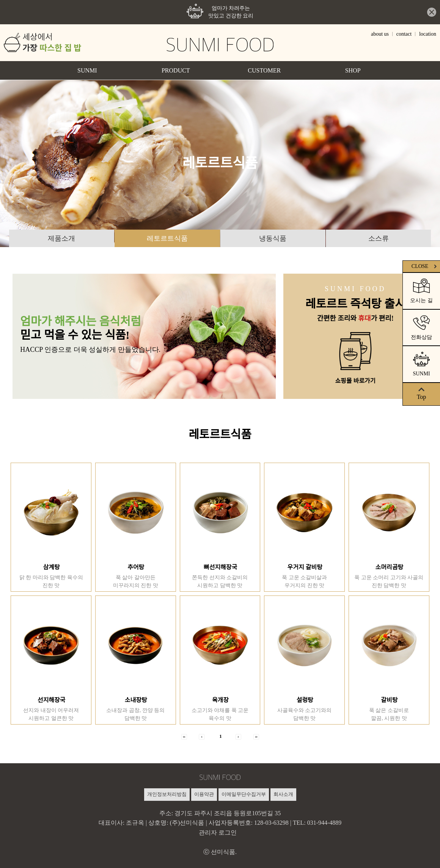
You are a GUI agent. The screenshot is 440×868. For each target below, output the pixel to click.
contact (404, 34)
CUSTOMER (264, 70)
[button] (184, 736)
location (428, 34)
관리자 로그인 (218, 832)
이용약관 (204, 794)
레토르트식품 (167, 238)
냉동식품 (273, 238)
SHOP (353, 70)
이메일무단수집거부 (244, 794)
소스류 (379, 238)
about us (380, 34)
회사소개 (283, 794)
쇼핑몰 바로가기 (355, 381)
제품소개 (61, 238)
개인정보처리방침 (167, 794)
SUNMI (87, 70)
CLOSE (425, 266)
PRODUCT (176, 70)
